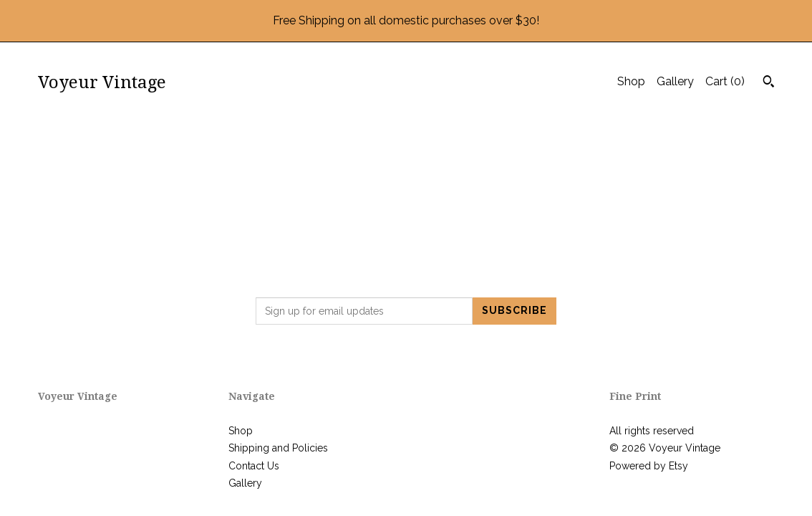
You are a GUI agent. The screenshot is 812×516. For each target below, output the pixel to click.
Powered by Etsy (649, 466)
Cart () (725, 81)
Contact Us (254, 466)
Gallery (675, 81)
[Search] (769, 83)
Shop (631, 81)
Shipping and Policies (278, 448)
